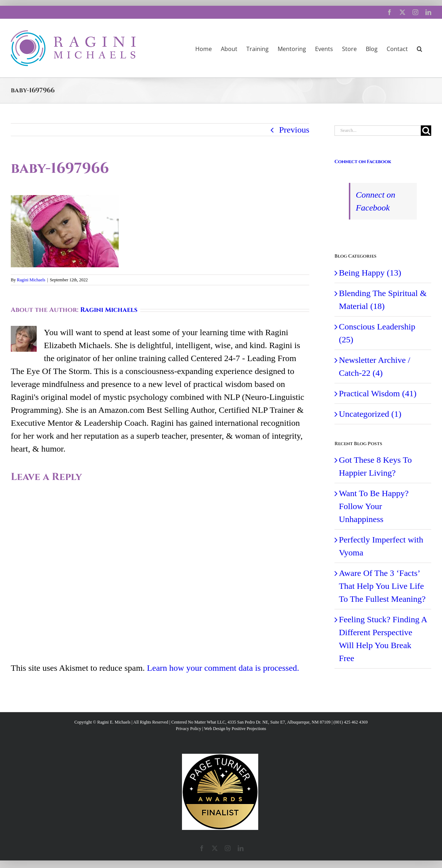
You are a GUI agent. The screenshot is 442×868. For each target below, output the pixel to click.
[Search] (426, 131)
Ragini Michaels (31, 280)
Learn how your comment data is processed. (223, 668)
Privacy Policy (188, 729)
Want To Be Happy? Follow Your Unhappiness (374, 506)
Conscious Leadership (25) (377, 333)
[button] (420, 48)
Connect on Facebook (363, 162)
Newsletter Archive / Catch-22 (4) (375, 366)
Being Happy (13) (370, 273)
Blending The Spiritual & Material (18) (383, 300)
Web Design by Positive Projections (235, 729)
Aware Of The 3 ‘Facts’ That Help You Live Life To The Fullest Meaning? (382, 586)
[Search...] (378, 131)
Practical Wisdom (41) (378, 393)
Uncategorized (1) (370, 414)
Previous (294, 130)
